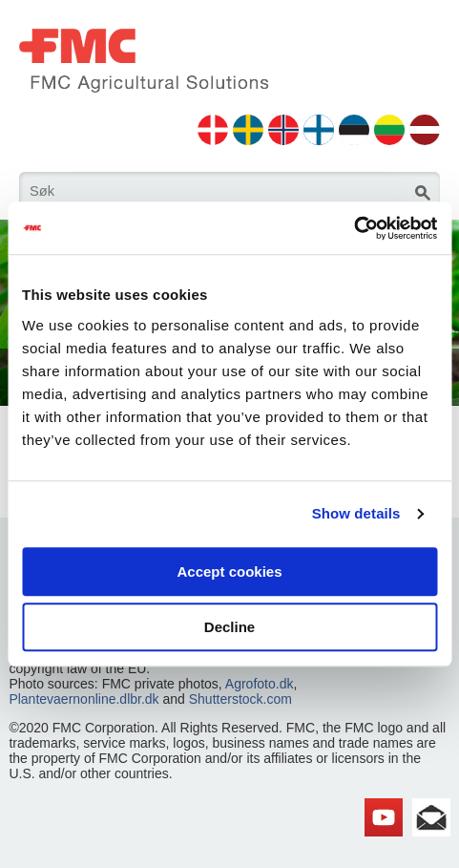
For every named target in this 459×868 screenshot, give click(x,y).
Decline (229, 627)
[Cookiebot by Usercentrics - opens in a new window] (354, 228)
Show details (356, 513)
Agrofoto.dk (260, 684)
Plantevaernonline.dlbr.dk (83, 699)
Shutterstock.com (240, 699)
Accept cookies (229, 572)
